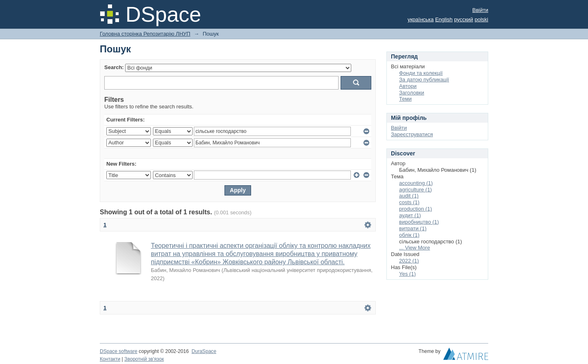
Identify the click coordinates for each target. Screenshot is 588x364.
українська (421, 19)
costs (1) (409, 202)
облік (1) (409, 235)
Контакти (110, 359)
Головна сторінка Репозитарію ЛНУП (145, 34)
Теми (405, 99)
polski (481, 19)
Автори (408, 86)
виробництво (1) (419, 222)
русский (463, 19)
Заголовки (412, 93)
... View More (415, 248)
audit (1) (409, 196)
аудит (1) (410, 215)
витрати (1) (413, 228)
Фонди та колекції (421, 73)
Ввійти (480, 10)
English (444, 19)
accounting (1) (416, 183)
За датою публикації (424, 80)
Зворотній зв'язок (144, 359)
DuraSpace (204, 351)
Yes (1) (407, 274)
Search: (114, 67)
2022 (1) (409, 261)
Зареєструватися (412, 134)
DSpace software (119, 351)
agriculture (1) (415, 190)
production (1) (415, 209)
